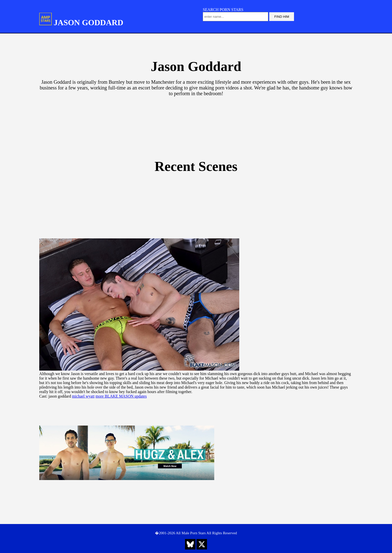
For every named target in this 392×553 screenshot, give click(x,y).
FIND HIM (282, 17)
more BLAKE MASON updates (121, 396)
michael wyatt (83, 396)
